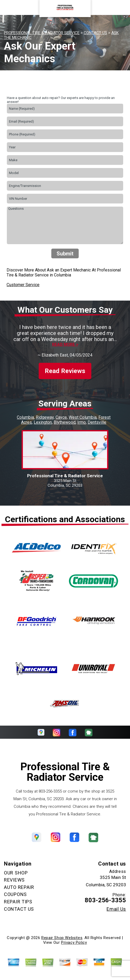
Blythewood (65, 422)
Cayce (61, 417)
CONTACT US (95, 33)
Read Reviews (65, 371)
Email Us (116, 909)
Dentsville (97, 422)
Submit (65, 254)
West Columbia (83, 417)
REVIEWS (14, 880)
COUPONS (15, 894)
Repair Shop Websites (62, 938)
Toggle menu (13, 7)
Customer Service (23, 285)
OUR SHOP (16, 873)
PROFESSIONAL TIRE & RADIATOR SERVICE (42, 33)
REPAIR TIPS (18, 902)
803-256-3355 (50, 791)
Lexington (43, 422)
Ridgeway (45, 417)
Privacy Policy (74, 942)
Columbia (25, 417)
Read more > (65, 345)
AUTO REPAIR (19, 887)
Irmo (82, 422)
